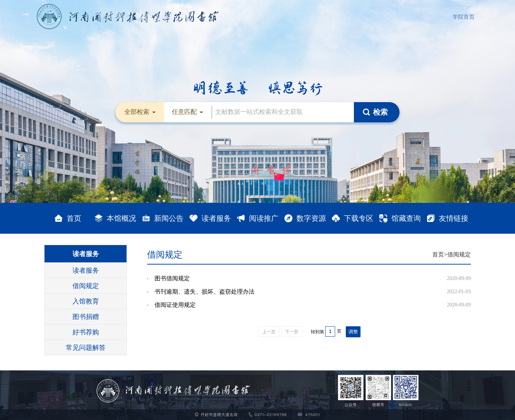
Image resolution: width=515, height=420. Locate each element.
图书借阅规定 (172, 278)
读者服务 (86, 254)
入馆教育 (86, 301)
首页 (438, 254)
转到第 (317, 332)
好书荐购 (86, 332)
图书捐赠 (86, 317)
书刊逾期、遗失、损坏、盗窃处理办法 (205, 292)
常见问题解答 (86, 348)
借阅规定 (86, 286)
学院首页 (464, 17)
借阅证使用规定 (175, 305)
